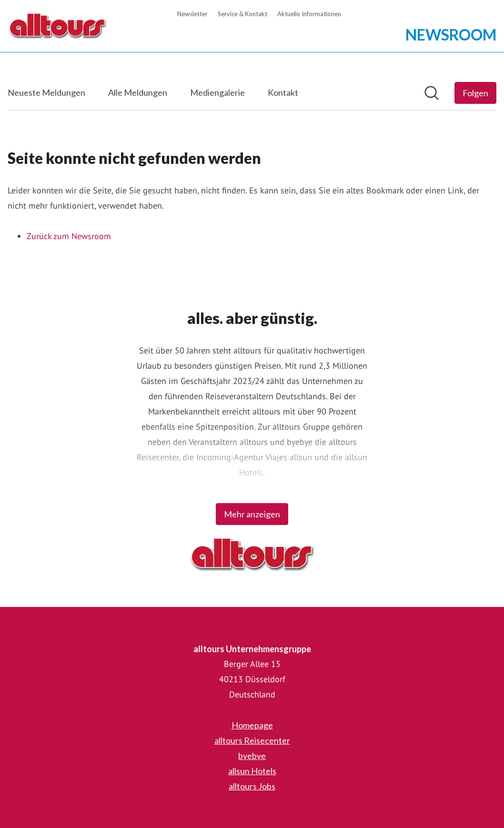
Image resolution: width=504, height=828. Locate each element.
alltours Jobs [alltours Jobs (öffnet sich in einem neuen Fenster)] (252, 786)
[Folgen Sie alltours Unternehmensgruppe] (475, 93)
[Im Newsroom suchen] (432, 93)
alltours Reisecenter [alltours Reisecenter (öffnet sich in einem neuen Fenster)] (252, 740)
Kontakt (283, 92)
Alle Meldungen (138, 92)
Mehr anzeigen (252, 514)
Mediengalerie (217, 92)
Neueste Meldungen (46, 92)
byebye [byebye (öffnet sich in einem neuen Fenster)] (252, 756)
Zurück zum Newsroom (69, 236)
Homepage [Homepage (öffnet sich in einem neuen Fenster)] (252, 725)
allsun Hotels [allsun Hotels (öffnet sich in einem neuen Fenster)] (252, 771)
